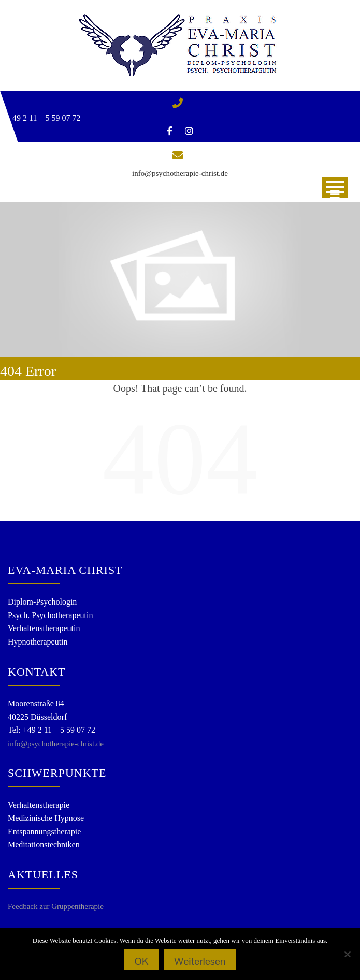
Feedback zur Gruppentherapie (56, 906)
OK (141, 961)
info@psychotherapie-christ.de (180, 173)
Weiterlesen (200, 961)
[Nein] (347, 954)
